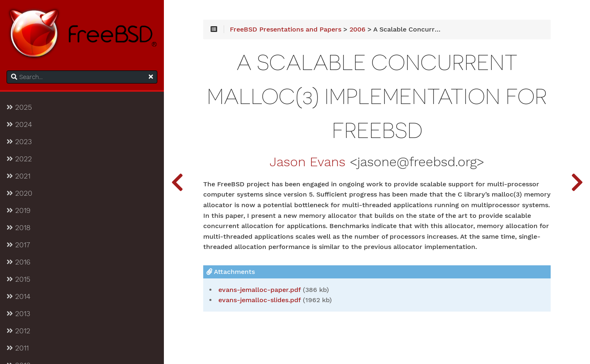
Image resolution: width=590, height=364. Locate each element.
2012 (18, 331)
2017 (18, 245)
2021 (18, 176)
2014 (18, 296)
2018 (18, 228)
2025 (19, 107)
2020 (19, 193)
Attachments (231, 272)
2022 (19, 159)
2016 (18, 262)
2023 (19, 142)
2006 (357, 29)
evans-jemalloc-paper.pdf (260, 290)
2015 (18, 279)
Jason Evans (307, 162)
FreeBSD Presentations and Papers (286, 29)
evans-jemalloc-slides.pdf (260, 300)
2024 (19, 124)
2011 (18, 348)
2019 (18, 210)
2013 (18, 314)
